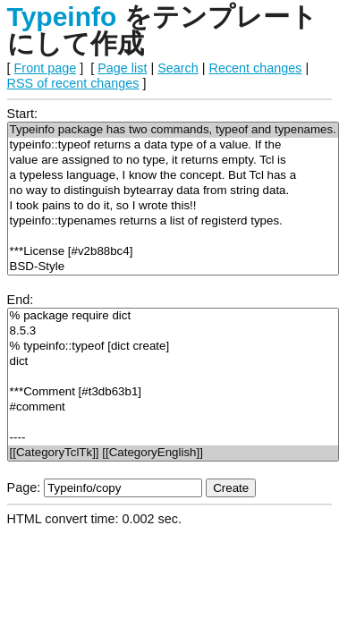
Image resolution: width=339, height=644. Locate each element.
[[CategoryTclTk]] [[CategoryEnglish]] (173, 453)
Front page (46, 68)
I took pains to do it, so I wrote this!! (173, 206)
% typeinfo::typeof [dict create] (173, 347)
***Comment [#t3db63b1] (173, 392)
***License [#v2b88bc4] (173, 252)
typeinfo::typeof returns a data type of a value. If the (173, 145)
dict (173, 362)
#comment (173, 407)
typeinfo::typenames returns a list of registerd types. (173, 221)
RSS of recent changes (73, 83)
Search (178, 68)
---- (173, 438)
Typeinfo (62, 17)
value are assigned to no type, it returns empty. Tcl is (173, 161)
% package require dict (173, 316)
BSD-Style (173, 267)
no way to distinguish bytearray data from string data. (173, 191)
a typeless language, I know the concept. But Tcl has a (173, 176)
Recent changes (256, 68)
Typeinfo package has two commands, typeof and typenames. (173, 130)
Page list (122, 68)
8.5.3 (173, 331)
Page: (24, 487)
